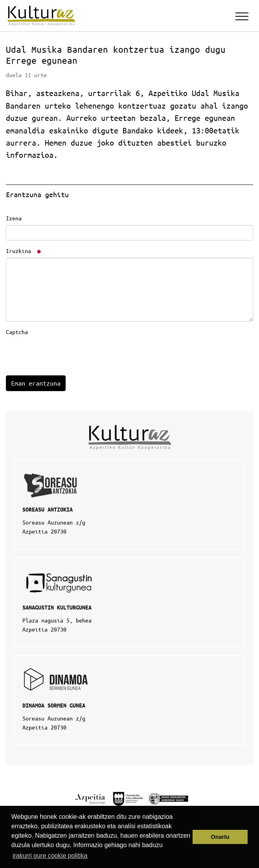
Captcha (17, 332)
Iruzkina (24, 251)
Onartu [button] (220, 837)
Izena (14, 218)
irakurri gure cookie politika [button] (50, 856)
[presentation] (66, 354)
